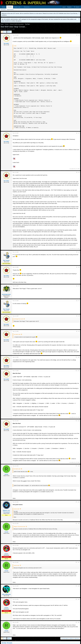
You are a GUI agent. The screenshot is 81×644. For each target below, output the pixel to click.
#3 (79, 172)
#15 (79, 523)
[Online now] (6, 593)
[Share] (77, 35)
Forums (10, 7)
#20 (79, 622)
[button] (22, 7)
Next (9, 32)
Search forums (10, 10)
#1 (79, 35)
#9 (79, 331)
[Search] (77, 7)
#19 (79, 599)
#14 (79, 502)
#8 (79, 316)
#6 (79, 286)
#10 (79, 357)
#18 (79, 586)
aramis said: (17, 565)
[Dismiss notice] (79, 13)
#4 (79, 252)
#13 (79, 466)
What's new (17, 7)
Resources (27, 7)
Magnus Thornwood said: (20, 527)
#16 (79, 545)
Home (4, 7)
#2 (79, 133)
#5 (79, 267)
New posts (3, 10)
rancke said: (17, 509)
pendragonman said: (18, 319)
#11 (79, 371)
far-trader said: (17, 334)
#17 (79, 562)
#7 (79, 301)
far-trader (4, 29)
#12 (79, 421)
